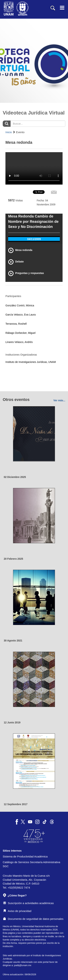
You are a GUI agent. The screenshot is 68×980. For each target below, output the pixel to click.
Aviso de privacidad (17, 911)
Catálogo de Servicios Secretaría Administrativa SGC (31, 864)
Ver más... (59, 400)
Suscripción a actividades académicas (28, 903)
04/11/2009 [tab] (34, 239)
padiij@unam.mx (23, 965)
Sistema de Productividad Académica (25, 856)
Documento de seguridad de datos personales (33, 919)
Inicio (9, 132)
